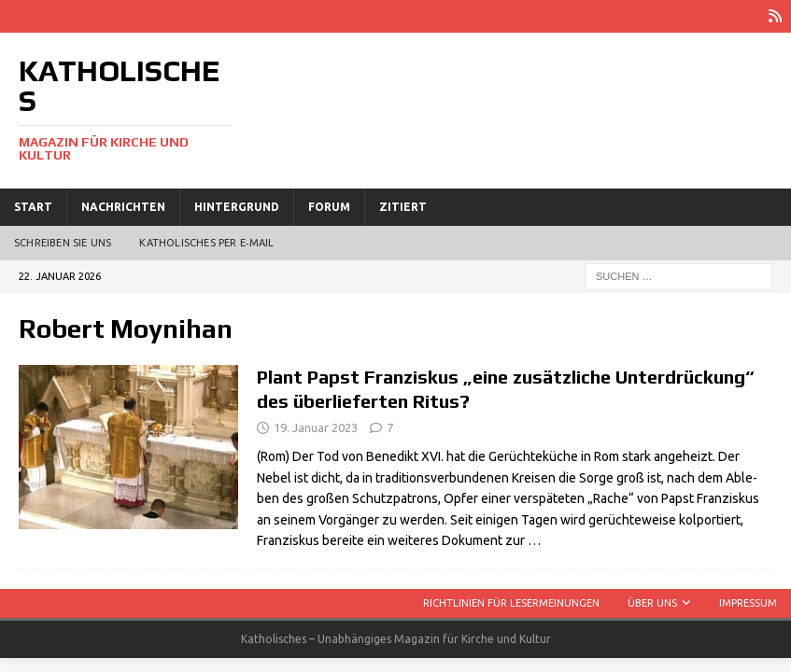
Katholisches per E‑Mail (206, 243)
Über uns (652, 603)
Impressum (748, 603)
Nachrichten (123, 207)
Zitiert (403, 207)
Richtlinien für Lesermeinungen (511, 603)
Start (33, 207)
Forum (329, 207)
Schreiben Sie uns (63, 243)
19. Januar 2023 (316, 427)
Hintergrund (237, 207)
